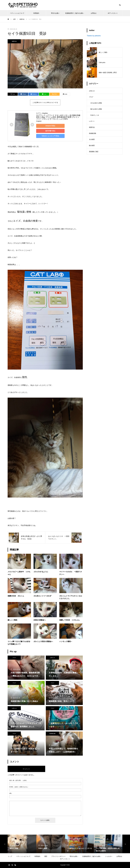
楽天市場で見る (50, 131)
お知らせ (52, 658)
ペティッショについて (17, 13)
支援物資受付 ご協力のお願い (75, 13)
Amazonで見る (50, 126)
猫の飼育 (92, 145)
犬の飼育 (92, 139)
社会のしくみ (95, 115)
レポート (92, 121)
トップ (10, 856)
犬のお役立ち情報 (96, 103)
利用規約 (36, 13)
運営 (46, 856)
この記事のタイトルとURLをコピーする (45, 102)
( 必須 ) (18, 780)
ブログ (14, 658)
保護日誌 (14, 41)
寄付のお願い (55, 13)
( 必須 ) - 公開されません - (19, 787)
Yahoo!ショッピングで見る (50, 136)
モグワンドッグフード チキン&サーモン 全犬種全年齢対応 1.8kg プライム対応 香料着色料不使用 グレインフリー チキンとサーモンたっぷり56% (58, 117)
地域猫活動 (52, 734)
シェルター (109, 856)
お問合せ (94, 13)
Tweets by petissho (94, 36)
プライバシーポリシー (58, 856)
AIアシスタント (113, 13)
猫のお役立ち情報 (96, 109)
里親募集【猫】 (94, 152)
